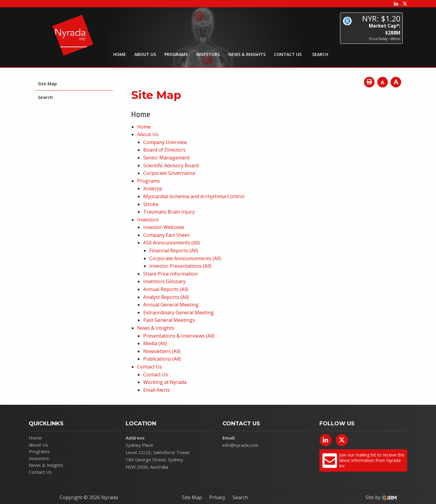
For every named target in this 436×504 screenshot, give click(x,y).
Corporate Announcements (180, 258)
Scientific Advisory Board (171, 165)
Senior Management (167, 158)
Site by (381, 497)
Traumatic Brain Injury (169, 212)
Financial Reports (169, 250)
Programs (176, 54)
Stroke (151, 204)
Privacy (217, 497)
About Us (145, 54)
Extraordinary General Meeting (178, 313)
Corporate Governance (169, 173)
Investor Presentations (175, 266)
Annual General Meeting (171, 305)
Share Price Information (170, 274)
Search (45, 97)
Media (150, 343)
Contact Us (288, 54)
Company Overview (165, 142)
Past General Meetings (169, 320)
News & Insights (247, 54)
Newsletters (157, 351)
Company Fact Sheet (166, 235)
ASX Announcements (167, 243)
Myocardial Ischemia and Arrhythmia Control (194, 196)
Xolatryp (153, 188)
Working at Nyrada (165, 382)
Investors (208, 54)
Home (120, 54)
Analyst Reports (161, 297)
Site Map (47, 83)
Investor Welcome (164, 227)
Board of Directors (164, 150)
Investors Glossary (164, 281)
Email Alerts (157, 390)
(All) (196, 243)
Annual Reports (161, 289)
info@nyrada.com (240, 445)
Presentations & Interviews (174, 336)
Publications (157, 359)
